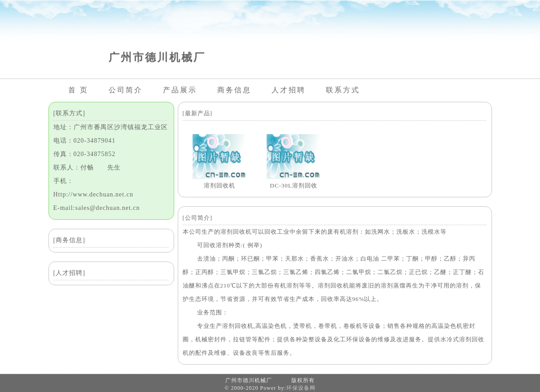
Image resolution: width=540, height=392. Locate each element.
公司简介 (126, 90)
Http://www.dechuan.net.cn (93, 194)
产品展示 (180, 90)
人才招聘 (289, 90)
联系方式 (343, 90)
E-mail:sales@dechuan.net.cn (97, 208)
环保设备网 (301, 388)
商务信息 (234, 90)
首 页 (78, 90)
